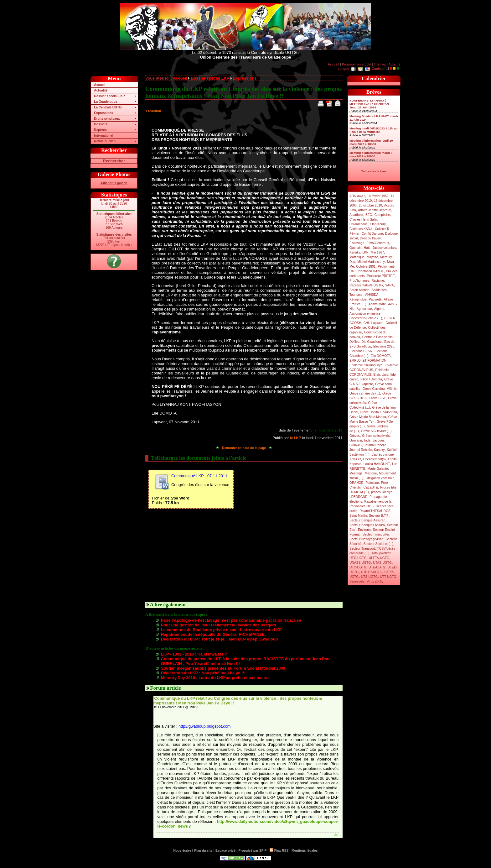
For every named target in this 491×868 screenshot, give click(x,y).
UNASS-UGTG (360, 563)
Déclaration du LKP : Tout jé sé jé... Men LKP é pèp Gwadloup (219, 639)
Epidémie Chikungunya (366, 365)
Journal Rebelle (375, 445)
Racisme (378, 281)
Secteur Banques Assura (367, 525)
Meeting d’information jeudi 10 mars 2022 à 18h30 (371, 142)
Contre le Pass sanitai (378, 337)
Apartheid (356, 215)
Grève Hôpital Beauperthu (378, 412)
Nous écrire (182, 851)
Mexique (371, 473)
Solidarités (379, 290)
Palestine (372, 483)
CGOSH (355, 323)
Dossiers (101, 124)
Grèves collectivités (376, 436)
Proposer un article (357, 64)
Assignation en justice (365, 314)
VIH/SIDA (372, 295)
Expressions (103, 113)
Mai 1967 (377, 252)
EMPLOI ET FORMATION (368, 361)
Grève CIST (377, 398)
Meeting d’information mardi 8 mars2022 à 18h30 (371, 154)
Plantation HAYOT (371, 271)
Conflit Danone (372, 234)
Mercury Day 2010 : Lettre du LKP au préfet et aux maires (215, 678)
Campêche (382, 215)
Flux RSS (279, 851)
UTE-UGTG (377, 567)
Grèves (355, 436)
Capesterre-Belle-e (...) (366, 318)
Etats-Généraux (378, 243)
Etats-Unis (381, 375)
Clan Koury (378, 224)
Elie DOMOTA (380, 356)
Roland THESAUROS (375, 511)
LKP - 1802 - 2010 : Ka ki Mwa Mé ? (194, 654)
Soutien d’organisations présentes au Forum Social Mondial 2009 (223, 668)
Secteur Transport (362, 549)
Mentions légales (305, 851)
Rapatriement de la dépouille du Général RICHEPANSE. (213, 634)
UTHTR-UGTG (372, 572)
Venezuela (357, 581)
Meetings (356, 473)
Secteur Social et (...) (379, 544)
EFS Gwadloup (360, 346)
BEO (369, 215)
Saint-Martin (358, 516)
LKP (365, 252)
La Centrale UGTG (108, 107)
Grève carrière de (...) (365, 393)
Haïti (367, 248)
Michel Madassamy (371, 262)
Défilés (354, 342)
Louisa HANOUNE (377, 464)
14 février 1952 (378, 196)
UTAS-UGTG (382, 563)
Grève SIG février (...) (376, 431)
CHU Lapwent (374, 323)
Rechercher (114, 161)
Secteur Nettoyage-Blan (367, 539)
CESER (390, 318)
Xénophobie (358, 299)
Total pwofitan (382, 553)
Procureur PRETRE (381, 276)
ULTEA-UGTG (379, 558)
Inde (367, 440)
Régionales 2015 (362, 506)
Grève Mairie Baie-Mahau (368, 417)
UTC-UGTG (358, 567)
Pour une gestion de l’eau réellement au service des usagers (219, 625)
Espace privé (225, 851)
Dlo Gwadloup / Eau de (378, 342)
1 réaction (153, 111)
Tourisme (356, 295)
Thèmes (380, 64)
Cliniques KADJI (361, 229)
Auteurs (394, 64)
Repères (100, 130)
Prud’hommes (359, 281)
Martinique (357, 257)
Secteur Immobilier (376, 534)
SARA (390, 285)
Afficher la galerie (114, 183)
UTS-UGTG (369, 577)
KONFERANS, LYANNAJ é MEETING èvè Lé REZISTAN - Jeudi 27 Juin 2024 (370, 104)
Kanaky (355, 252)
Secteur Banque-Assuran (367, 520)
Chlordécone (359, 224)
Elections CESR (361, 351)
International (103, 136)
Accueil (333, 64)
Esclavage (357, 243)
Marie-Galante (378, 469)
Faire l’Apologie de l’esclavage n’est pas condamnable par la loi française (231, 620)
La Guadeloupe (106, 102)
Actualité (101, 90)
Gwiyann (356, 440)
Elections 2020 (384, 346)
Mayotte (372, 257)
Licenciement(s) (375, 459)
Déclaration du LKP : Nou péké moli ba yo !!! (203, 673)
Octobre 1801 (366, 267)
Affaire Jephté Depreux (375, 210)
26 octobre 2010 (370, 205)
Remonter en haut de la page (244, 448)
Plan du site (203, 851)
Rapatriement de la (378, 502)
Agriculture (364, 309)
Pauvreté (375, 299)
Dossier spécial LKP (109, 96)
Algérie (379, 309)
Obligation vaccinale (380, 478)
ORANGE (356, 483)
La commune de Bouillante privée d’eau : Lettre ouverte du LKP (221, 630)
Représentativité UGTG (366, 285)
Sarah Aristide (359, 290)
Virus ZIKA (374, 581)
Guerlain (356, 248)
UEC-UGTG (358, 558)
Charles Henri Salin (363, 220)
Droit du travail (370, 238)
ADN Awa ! (357, 196)
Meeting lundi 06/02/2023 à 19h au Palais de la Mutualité (374, 130)
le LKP (296, 438)
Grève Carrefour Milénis (380, 389)
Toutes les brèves (374, 171)
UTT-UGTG (388, 577)
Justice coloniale (384, 248)
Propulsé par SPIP (253, 851)
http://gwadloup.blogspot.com (204, 726)
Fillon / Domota (371, 379)
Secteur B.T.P (379, 516)
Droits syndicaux (107, 119)
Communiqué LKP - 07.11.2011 (199, 476)
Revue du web (105, 141)
